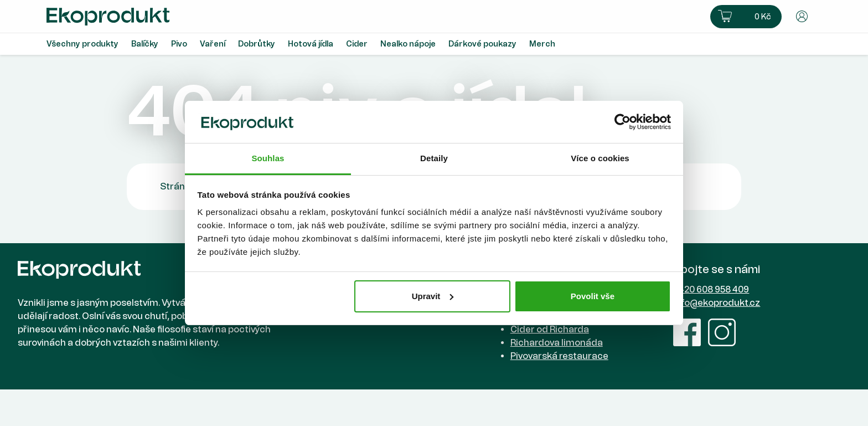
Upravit (433, 296)
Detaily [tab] (434, 158)
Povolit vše (593, 296)
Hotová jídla (311, 44)
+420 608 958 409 (711, 289)
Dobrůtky (257, 44)
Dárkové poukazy (482, 44)
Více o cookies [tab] (600, 158)
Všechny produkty (82, 44)
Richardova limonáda (557, 343)
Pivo (179, 44)
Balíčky (145, 44)
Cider (357, 44)
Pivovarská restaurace (559, 356)
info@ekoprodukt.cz (717, 303)
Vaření (213, 44)
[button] (746, 17)
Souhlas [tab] (268, 158)
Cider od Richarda (550, 329)
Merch (542, 44)
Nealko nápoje (408, 44)
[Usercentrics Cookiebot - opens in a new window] (622, 122)
